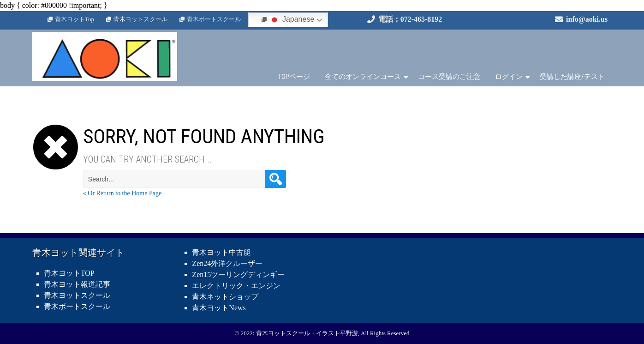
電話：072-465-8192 (410, 19)
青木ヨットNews (219, 308)
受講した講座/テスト (572, 77)
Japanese (292, 20)
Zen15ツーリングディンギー (238, 275)
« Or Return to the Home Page (122, 193)
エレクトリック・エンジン (236, 286)
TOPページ (294, 77)
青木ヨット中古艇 (221, 252)
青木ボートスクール (214, 19)
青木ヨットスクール (140, 19)
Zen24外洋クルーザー (227, 263)
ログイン (509, 77)
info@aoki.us (587, 19)
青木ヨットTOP (69, 273)
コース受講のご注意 (449, 77)
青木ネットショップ (225, 297)
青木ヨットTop (75, 19)
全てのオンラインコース (363, 77)
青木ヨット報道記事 (77, 284)
